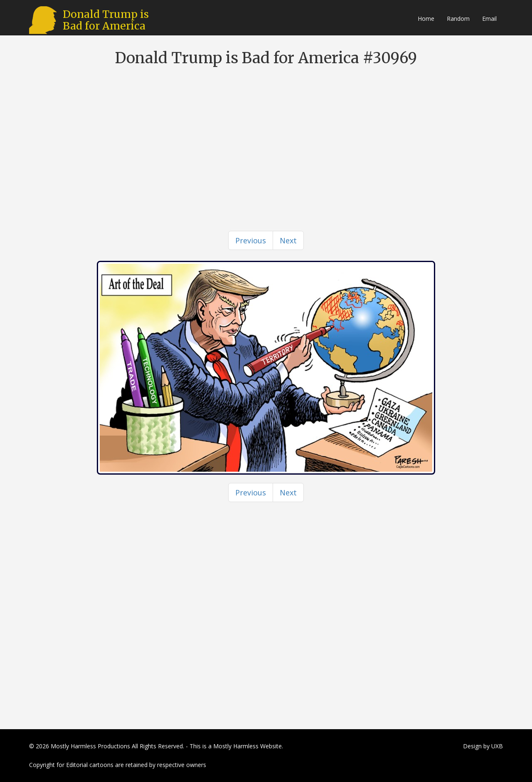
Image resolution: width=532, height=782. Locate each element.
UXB (497, 746)
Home (426, 19)
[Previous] (251, 240)
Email (489, 19)
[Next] (288, 240)
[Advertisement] (266, 133)
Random (458, 19)
